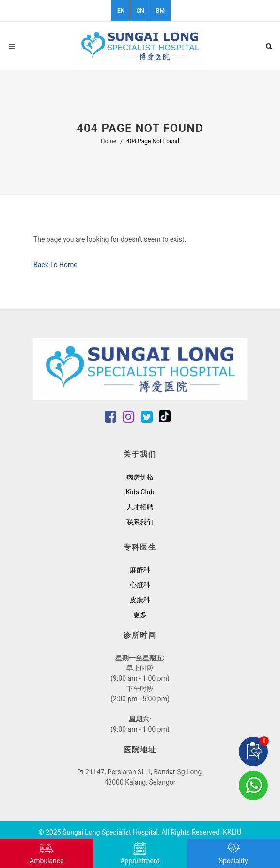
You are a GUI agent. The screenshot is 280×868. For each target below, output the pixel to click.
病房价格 (140, 477)
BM (160, 11)
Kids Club (140, 492)
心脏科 (140, 585)
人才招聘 (140, 507)
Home (109, 141)
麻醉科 (140, 570)
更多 (140, 615)
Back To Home (55, 265)
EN (121, 11)
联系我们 (140, 522)
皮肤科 (140, 600)
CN (140, 11)
